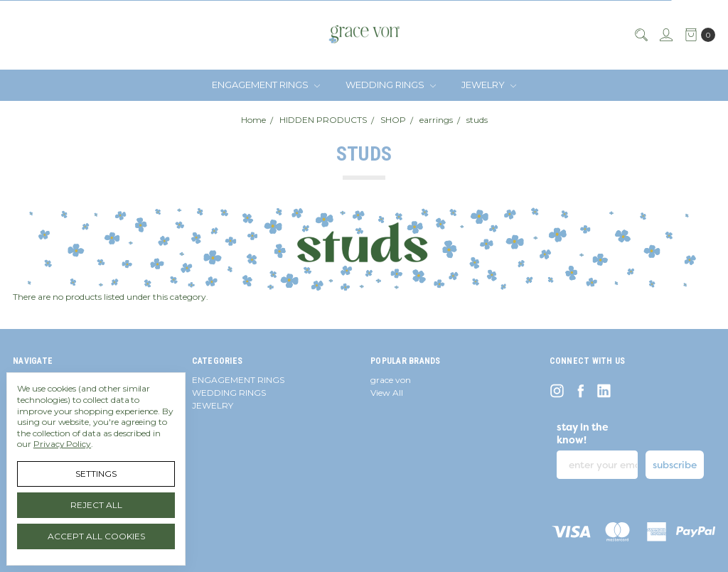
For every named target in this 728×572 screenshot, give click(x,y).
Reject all (96, 505)
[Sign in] (665, 35)
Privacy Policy (62, 444)
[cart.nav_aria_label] (697, 35)
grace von (391, 380)
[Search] (641, 35)
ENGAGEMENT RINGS (266, 85)
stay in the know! (583, 433)
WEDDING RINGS (391, 85)
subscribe (675, 465)
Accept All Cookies (96, 536)
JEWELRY (489, 85)
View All (387, 393)
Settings (96, 474)
